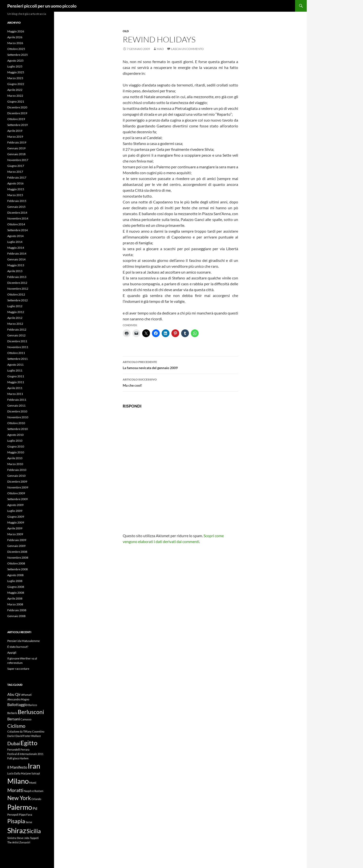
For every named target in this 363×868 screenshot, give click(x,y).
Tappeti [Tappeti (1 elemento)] (34, 838)
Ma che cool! (180, 382)
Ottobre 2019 (16, 119)
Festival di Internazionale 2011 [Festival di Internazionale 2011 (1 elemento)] (25, 754)
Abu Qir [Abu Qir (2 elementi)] (14, 694)
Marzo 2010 (15, 464)
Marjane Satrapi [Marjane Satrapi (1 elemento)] (30, 773)
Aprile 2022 (15, 90)
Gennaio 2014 (16, 259)
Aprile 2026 (15, 37)
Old (126, 31)
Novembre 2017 (18, 160)
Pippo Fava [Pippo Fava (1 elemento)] (26, 815)
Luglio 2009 (15, 511)
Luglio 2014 (15, 242)
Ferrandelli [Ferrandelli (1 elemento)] (14, 749)
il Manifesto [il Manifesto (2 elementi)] (17, 767)
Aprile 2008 (15, 598)
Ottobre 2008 (16, 563)
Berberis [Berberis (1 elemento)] (12, 713)
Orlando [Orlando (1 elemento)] (36, 799)
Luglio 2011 (15, 370)
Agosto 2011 (15, 365)
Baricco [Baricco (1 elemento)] (33, 705)
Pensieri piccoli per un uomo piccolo (42, 6)
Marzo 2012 (15, 324)
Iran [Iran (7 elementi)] (34, 766)
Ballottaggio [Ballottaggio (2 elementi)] (18, 704)
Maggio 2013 (16, 265)
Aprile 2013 (15, 271)
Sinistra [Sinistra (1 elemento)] (12, 838)
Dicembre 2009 (17, 482)
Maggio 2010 (16, 452)
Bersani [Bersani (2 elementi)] (14, 719)
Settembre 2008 (18, 569)
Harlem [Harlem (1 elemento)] (24, 758)
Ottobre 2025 (16, 49)
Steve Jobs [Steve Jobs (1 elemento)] (23, 838)
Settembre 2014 (18, 230)
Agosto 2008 (15, 575)
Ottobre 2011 (16, 353)
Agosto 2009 (15, 505)
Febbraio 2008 (17, 610)
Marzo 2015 (15, 195)
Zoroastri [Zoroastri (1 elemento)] (25, 842)
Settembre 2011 (18, 359)
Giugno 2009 (16, 517)
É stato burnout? (18, 647)
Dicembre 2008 (17, 552)
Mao (160, 49)
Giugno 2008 (16, 587)
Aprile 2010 (15, 458)
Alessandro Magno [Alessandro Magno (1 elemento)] (18, 699)
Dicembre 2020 (17, 107)
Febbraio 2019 (17, 142)
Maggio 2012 (16, 312)
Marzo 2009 (15, 534)
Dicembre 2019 (17, 113)
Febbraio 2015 (17, 201)
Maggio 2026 (16, 31)
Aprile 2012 (15, 318)
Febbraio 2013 (17, 277)
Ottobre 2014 (16, 224)
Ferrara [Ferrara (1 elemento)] (25, 749)
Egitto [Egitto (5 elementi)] (29, 743)
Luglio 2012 (15, 306)
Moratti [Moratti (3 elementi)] (15, 790)
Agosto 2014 (15, 236)
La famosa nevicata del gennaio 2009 (180, 364)
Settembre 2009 (18, 499)
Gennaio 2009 (16, 546)
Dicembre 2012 (17, 283)
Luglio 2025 (15, 66)
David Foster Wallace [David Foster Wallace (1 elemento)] (28, 736)
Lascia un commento (187, 49)
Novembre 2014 (18, 218)
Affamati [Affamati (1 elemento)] (26, 695)
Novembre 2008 (18, 558)
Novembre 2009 (18, 487)
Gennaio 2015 (16, 207)
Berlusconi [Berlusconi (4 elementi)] (31, 712)
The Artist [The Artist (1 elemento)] (13, 842)
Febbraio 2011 (17, 400)
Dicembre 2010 (17, 411)
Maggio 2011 (16, 382)
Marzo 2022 (15, 96)
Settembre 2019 (18, 125)
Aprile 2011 (15, 388)
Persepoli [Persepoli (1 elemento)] (13, 815)
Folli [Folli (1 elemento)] (10, 758)
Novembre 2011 (18, 347)
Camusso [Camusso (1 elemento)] (26, 719)
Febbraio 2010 (17, 470)
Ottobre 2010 (16, 423)
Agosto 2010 (15, 435)
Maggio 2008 (16, 593)
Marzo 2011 (15, 394)
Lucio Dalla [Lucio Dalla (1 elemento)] (14, 773)
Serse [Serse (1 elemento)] (29, 822)
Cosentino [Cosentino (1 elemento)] (38, 731)
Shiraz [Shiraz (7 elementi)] (17, 830)
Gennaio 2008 (16, 616)
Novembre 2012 (18, 289)
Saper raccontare (18, 669)
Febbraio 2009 (17, 540)
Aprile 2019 (15, 131)
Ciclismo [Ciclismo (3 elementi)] (16, 726)
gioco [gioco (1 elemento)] (16, 758)
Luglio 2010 (15, 441)
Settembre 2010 (18, 429)
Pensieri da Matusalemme (23, 641)
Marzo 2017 (15, 172)
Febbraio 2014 (17, 253)
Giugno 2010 (16, 446)
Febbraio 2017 (17, 177)
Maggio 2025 (16, 72)
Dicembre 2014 (17, 213)
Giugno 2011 (16, 376)
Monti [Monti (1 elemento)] (33, 783)
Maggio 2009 (16, 522)
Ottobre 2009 (16, 493)
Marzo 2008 (15, 604)
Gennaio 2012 (16, 335)
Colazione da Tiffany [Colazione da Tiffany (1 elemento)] (19, 731)
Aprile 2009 (15, 528)
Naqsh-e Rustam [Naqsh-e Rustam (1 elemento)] (34, 791)
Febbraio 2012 (17, 329)
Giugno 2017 (16, 166)
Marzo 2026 (15, 43)
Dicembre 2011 (17, 341)
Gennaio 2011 (16, 405)
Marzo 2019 (15, 137)
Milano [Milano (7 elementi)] (18, 781)
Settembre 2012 (18, 300)
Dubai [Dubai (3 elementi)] (14, 743)
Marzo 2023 (15, 78)
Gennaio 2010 (16, 476)
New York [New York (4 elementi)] (19, 798)
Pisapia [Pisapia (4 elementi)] (16, 821)
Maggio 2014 (16, 248)
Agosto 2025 (15, 61)
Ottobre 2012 (16, 294)
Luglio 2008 (15, 581)
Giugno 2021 (16, 101)
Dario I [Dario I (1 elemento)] (11, 736)
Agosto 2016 (15, 183)
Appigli (12, 653)
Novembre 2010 (18, 417)
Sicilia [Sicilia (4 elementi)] (34, 831)
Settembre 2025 (18, 55)
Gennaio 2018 (16, 154)
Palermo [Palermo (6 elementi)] (20, 807)
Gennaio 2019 (16, 148)
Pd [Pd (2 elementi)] (35, 808)
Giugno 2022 (16, 84)
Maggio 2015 (16, 189)
